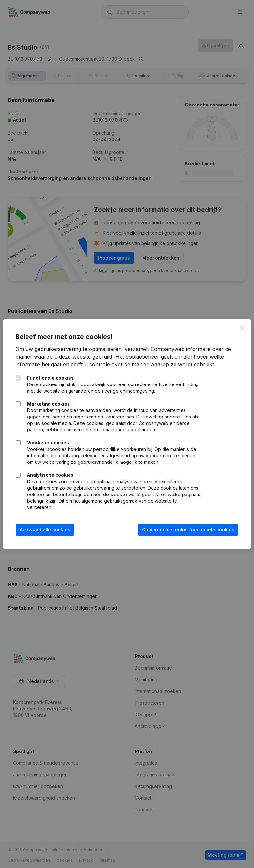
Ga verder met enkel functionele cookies (188, 530)
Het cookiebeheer (137, 357)
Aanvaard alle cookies (45, 530)
